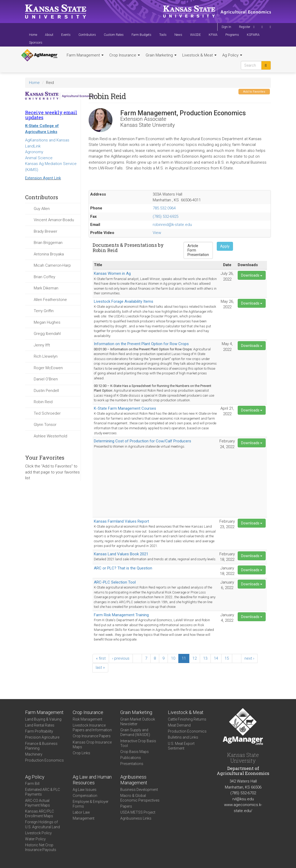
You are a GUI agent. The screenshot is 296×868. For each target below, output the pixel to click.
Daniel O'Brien (46, 379)
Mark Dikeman (46, 288)
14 (216, 658)
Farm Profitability (39, 731)
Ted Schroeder (47, 413)
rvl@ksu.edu (243, 799)
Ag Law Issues (85, 790)
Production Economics (44, 760)
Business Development (139, 790)
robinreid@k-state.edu (172, 225)
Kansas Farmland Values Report (121, 521)
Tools (163, 35)
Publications (131, 758)
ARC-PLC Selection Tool (115, 582)
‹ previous (121, 658)
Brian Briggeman (48, 243)
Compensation (85, 796)
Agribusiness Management (134, 780)
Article (198, 246)
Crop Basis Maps (135, 752)
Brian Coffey (44, 277)
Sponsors (36, 43)
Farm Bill (32, 784)
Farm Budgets (141, 35)
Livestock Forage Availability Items (124, 301)
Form (198, 250)
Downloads (252, 275)
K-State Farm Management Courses (125, 408)
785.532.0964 (164, 208)
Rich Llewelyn (46, 356)
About (49, 35)
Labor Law (81, 812)
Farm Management (85, 55)
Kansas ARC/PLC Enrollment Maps (39, 814)
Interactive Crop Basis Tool (138, 743)
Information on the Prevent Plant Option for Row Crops (141, 344)
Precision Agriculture (42, 737)
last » (100, 667)
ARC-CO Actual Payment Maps (38, 803)
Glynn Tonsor (45, 425)
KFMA (213, 35)
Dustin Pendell (46, 391)
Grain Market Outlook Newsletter (138, 722)
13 (205, 658)
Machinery (34, 754)
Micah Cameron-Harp (52, 265)
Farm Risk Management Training (121, 615)
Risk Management (87, 719)
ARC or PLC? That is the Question (123, 568)
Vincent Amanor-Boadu (54, 220)
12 (195, 658)
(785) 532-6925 (166, 216)
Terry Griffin (44, 311)
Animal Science (39, 158)
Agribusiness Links (136, 818)
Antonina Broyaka (49, 254)
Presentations (132, 764)
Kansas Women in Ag (112, 273)
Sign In (226, 27)
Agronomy (34, 152)
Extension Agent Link (43, 178)
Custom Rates (114, 35)
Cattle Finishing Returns (187, 719)
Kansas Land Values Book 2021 (121, 554)
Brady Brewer (45, 231)
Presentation (198, 255)
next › (249, 658)
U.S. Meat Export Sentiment (181, 746)
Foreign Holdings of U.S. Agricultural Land (42, 824)
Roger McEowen (48, 368)
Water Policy (35, 839)
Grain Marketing (161, 55)
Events (66, 35)
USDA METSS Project (138, 812)
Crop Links (81, 753)
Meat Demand (179, 725)
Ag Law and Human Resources (92, 780)
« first (101, 658)
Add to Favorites (254, 92)
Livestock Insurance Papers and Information (92, 728)
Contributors (87, 35)
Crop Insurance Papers (92, 736)
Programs (232, 35)
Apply (225, 246)
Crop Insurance (125, 55)
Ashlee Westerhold (50, 436)
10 (173, 658)
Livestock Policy (38, 833)
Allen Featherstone (50, 300)
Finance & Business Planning (41, 746)
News (178, 35)
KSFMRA (253, 35)
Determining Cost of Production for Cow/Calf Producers (143, 441)
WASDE (195, 35)
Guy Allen (42, 209)
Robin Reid (43, 402)
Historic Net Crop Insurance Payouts (41, 847)
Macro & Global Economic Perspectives (140, 798)
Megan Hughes (47, 322)
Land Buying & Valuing (43, 719)
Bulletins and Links (183, 737)
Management (84, 818)
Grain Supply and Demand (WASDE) (135, 732)
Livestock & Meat (199, 55)
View (157, 233)
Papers (126, 806)
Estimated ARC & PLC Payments (42, 792)
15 (227, 658)
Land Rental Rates (40, 725)
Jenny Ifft (42, 345)
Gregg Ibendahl (47, 334)
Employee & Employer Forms (91, 804)
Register (245, 27)
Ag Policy (232, 55)
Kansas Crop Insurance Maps (92, 745)
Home (33, 35)
